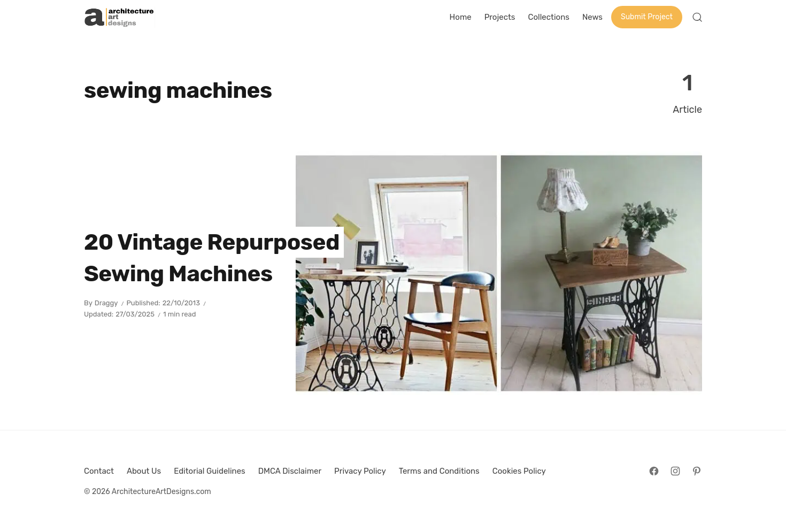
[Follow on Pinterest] (697, 471)
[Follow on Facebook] (654, 471)
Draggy (106, 303)
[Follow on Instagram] (675, 471)
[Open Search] (697, 17)
